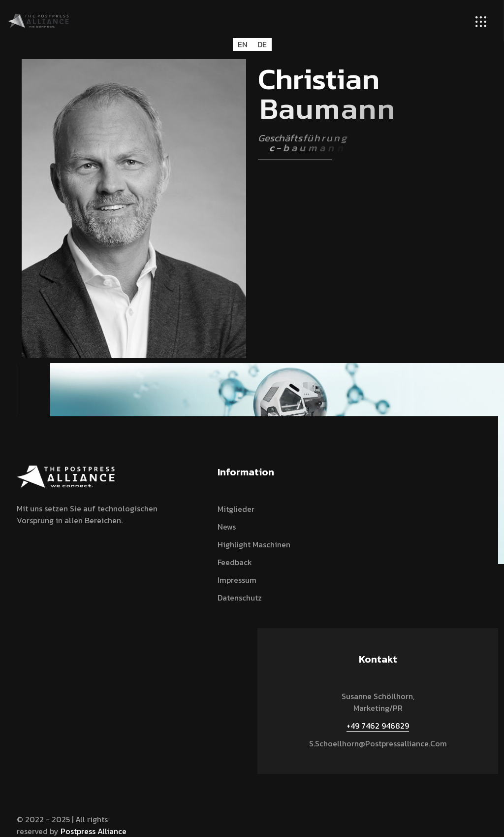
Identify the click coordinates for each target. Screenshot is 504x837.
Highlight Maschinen (254, 544)
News (227, 527)
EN (243, 44)
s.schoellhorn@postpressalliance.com (378, 743)
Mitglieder (236, 509)
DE (262, 44)
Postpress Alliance (94, 831)
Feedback (235, 562)
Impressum (237, 580)
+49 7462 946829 (378, 726)
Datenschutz (240, 598)
